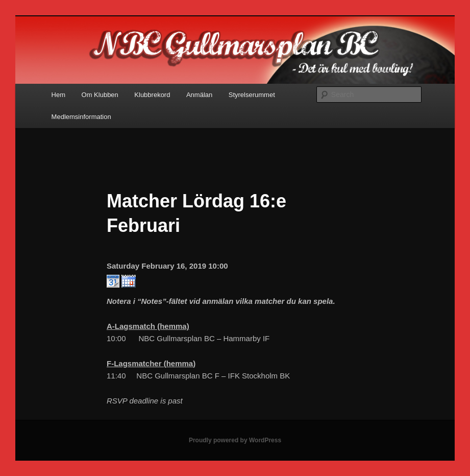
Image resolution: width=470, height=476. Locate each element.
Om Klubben (100, 95)
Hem (58, 95)
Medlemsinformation (81, 117)
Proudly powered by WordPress (235, 440)
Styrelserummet (252, 95)
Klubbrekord (152, 95)
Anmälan (199, 95)
